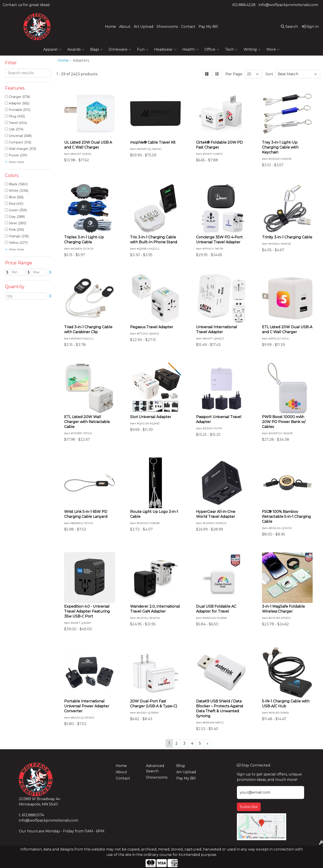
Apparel (52, 50)
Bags (96, 50)
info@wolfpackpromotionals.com (288, 5)
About (125, 27)
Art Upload (144, 27)
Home (110, 27)
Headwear (165, 50)
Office (212, 50)
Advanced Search (155, 768)
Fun (143, 50)
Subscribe (249, 807)
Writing (252, 50)
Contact (188, 27)
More (273, 50)
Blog (181, 766)
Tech (231, 50)
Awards (76, 50)
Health (190, 50)
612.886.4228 (244, 5)
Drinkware (120, 50)
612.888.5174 (33, 815)
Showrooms (167, 27)
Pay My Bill (208, 27)
